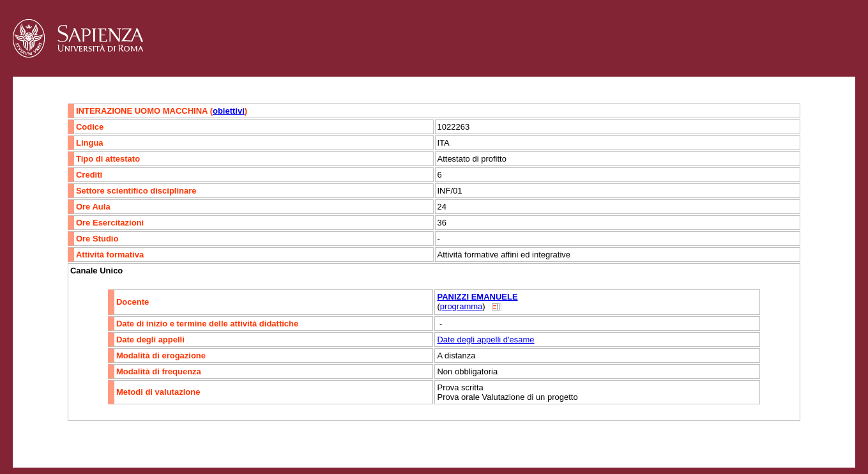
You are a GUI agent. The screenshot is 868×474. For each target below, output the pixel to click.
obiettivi (229, 111)
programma (461, 306)
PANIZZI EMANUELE (477, 297)
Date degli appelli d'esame (485, 340)
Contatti (46, 446)
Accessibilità (93, 446)
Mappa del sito (152, 446)
